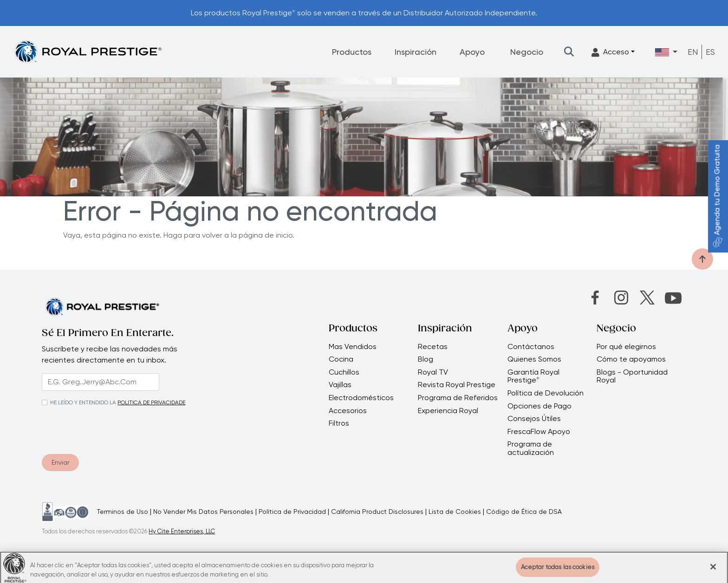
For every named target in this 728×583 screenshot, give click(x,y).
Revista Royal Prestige (457, 385)
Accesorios (348, 411)
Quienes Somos (534, 359)
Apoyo (472, 52)
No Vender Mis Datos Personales (203, 512)
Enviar (60, 462)
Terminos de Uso (123, 512)
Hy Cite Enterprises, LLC (182, 531)
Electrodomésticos (361, 398)
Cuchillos (344, 372)
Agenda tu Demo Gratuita (717, 196)
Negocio (527, 52)
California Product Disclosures (377, 512)
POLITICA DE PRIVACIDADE (151, 402)
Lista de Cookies (455, 512)
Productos (352, 52)
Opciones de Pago (539, 406)
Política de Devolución (546, 393)
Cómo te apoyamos (631, 359)
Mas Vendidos (353, 347)
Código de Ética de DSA (524, 512)
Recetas (433, 347)
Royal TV (433, 372)
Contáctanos (531, 347)
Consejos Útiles (534, 419)
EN (693, 52)
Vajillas (340, 385)
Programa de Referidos (458, 398)
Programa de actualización (531, 448)
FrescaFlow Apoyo (539, 432)
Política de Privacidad (292, 512)
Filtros (339, 423)
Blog (426, 359)
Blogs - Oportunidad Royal (632, 376)
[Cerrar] (713, 572)
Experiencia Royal (448, 411)
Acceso (610, 52)
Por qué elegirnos (626, 347)
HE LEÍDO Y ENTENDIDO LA (83, 402)
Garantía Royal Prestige (533, 376)
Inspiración (416, 52)
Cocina (341, 359)
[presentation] (98, 428)
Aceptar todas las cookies (558, 572)
